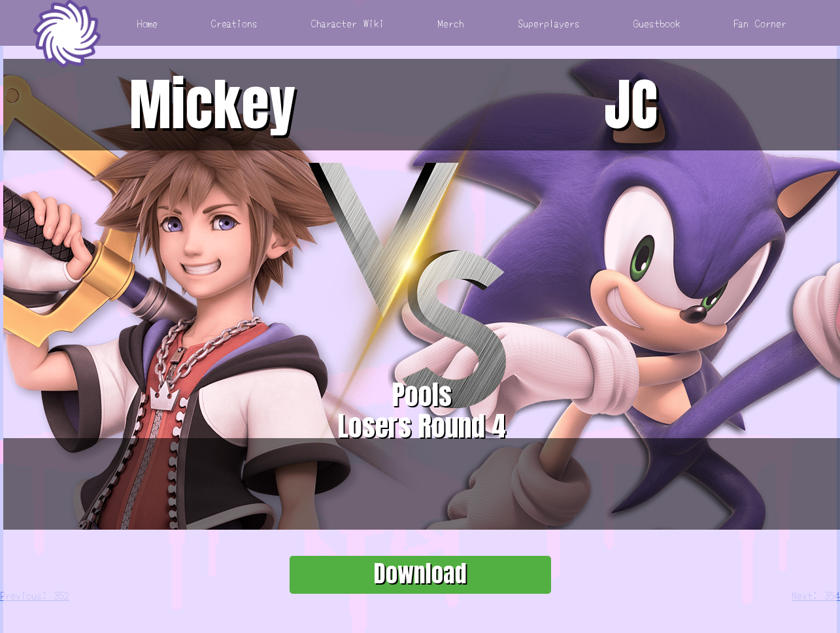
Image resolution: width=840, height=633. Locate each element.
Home (147, 23)
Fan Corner (760, 23)
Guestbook (657, 23)
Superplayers (549, 23)
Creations (234, 23)
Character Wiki (348, 23)
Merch (451, 23)
